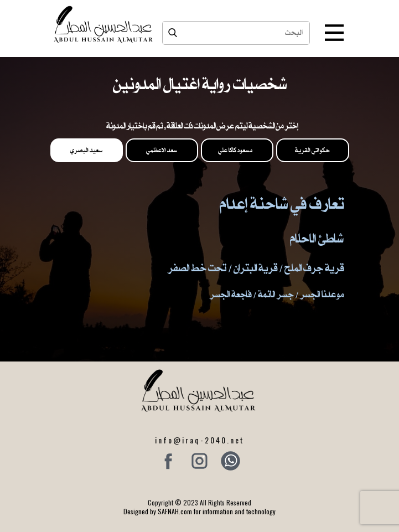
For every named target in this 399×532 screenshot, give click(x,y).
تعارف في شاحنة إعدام (282, 203)
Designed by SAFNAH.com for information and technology (199, 511)
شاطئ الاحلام (317, 238)
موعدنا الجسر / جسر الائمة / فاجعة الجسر (277, 294)
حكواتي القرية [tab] (312, 150)
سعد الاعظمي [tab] (162, 150)
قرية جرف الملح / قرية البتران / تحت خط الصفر (256, 268)
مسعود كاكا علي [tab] (237, 150)
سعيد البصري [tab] (86, 150)
